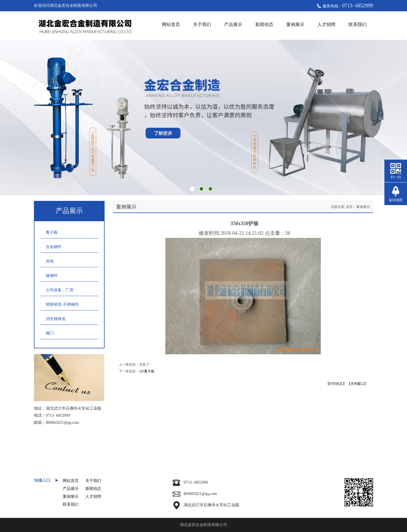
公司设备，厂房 (60, 290)
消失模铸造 (56, 319)
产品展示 (233, 24)
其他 (50, 261)
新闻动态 (264, 24)
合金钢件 (54, 247)
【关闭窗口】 (357, 384)
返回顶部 (396, 200)
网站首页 (171, 24)
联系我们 (358, 24)
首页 (349, 207)
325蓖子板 (147, 371)
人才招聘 (326, 24)
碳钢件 (52, 276)
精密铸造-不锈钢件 (62, 304)
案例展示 (295, 24)
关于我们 (202, 24)
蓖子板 (52, 232)
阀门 (50, 333)
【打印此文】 (336, 384)
